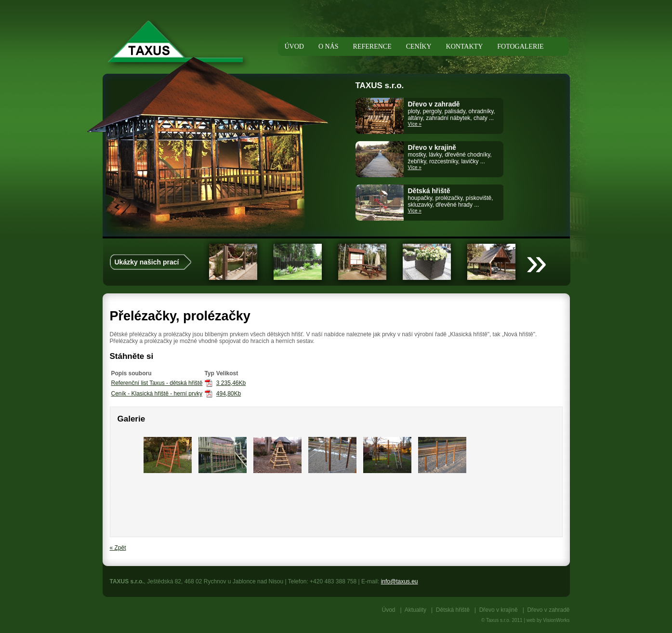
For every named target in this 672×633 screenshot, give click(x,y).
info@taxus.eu (400, 581)
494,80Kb (229, 394)
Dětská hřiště (453, 610)
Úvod (389, 610)
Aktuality (415, 610)
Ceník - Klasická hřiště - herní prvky (157, 394)
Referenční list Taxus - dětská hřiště (157, 383)
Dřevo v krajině (499, 610)
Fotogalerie (520, 46)
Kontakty (465, 46)
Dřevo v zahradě (548, 610)
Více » (415, 124)
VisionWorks (556, 620)
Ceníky (419, 46)
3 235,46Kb (231, 383)
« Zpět (118, 548)
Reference (372, 46)
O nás (329, 46)
